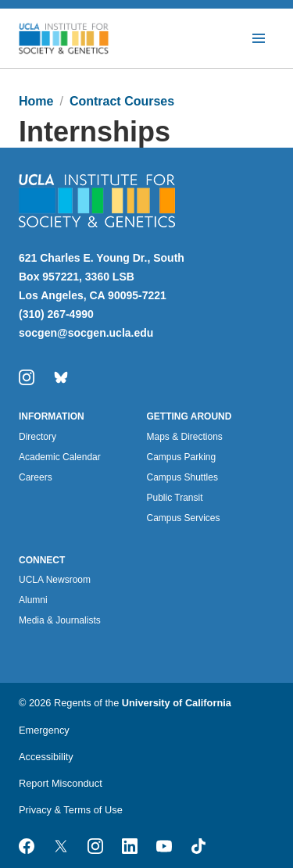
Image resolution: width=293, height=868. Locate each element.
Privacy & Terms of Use (71, 810)
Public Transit (175, 498)
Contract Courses (122, 101)
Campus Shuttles (182, 477)
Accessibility (46, 757)
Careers (36, 477)
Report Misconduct (61, 783)
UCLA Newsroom (55, 580)
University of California (177, 703)
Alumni (33, 600)
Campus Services (184, 518)
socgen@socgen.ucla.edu (86, 333)
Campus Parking (182, 457)
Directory (38, 437)
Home (36, 101)
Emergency (44, 730)
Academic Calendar (60, 457)
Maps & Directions (185, 437)
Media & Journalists (60, 620)
